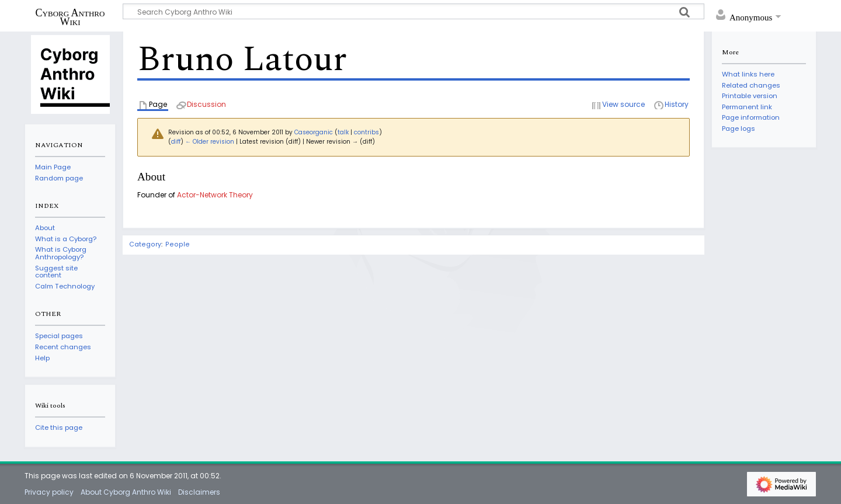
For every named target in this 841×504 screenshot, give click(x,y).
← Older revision (210, 142)
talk (343, 132)
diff (176, 142)
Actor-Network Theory (215, 195)
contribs (366, 132)
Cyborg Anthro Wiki (70, 17)
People (178, 244)
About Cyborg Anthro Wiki (126, 492)
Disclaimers (199, 492)
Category (145, 244)
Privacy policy (49, 492)
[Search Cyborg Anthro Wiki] (413, 11)
